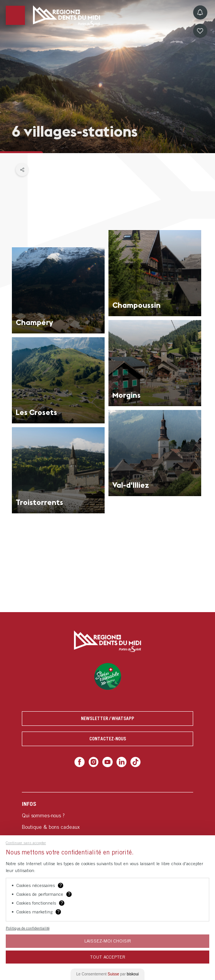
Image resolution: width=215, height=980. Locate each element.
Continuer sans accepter (26, 843)
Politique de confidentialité (28, 928)
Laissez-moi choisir (108, 941)
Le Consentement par (107, 974)
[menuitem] (107, 832)
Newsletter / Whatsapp (107, 718)
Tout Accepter (108, 957)
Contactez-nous (108, 739)
